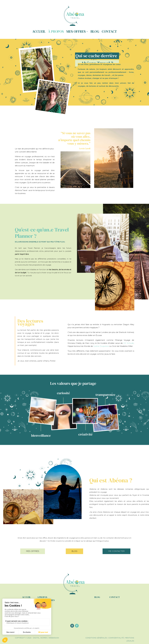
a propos (42, 597)
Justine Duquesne (101, 346)
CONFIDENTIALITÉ (116, 638)
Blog (95, 31)
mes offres (33, 551)
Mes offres (76, 31)
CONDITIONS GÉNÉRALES (96, 638)
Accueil (39, 31)
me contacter (116, 551)
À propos (56, 31)
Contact (109, 31)
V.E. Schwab (129, 343)
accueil (26, 597)
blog (74, 551)
